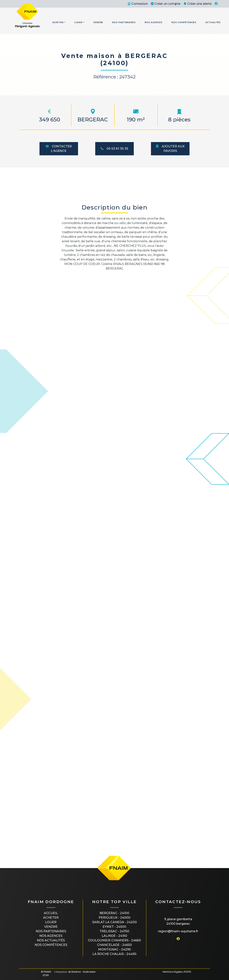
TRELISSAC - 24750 (114, 931)
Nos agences (51, 936)
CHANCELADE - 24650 (114, 945)
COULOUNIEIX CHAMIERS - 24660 (114, 940)
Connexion (138, 4)
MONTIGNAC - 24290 (114, 949)
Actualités (213, 22)
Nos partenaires (51, 931)
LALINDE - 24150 (114, 936)
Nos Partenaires (124, 22)
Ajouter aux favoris (170, 149)
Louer (79, 22)
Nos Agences (154, 22)
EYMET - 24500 (114, 927)
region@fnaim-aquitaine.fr (178, 931)
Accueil (51, 913)
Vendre (98, 22)
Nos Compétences (184, 22)
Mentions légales (173, 972)
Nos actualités (51, 940)
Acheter (58, 22)
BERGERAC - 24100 (114, 913)
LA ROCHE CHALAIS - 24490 (114, 954)
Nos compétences (51, 945)
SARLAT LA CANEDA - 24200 (114, 922)
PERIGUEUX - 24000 (114, 918)
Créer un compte (166, 4)
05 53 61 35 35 (114, 149)
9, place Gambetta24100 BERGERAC (178, 921)
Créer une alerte (198, 4)
